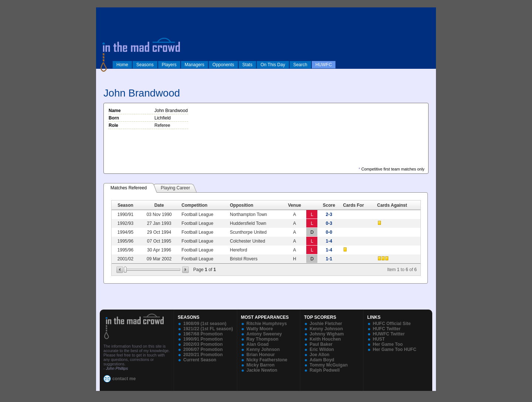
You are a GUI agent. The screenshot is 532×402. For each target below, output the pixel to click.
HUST (379, 339)
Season (125, 205)
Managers (195, 65)
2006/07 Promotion (203, 349)
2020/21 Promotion (203, 355)
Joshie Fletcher (326, 324)
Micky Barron (260, 365)
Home (122, 65)
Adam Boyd (322, 360)
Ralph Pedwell (325, 370)
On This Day (273, 65)
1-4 (329, 241)
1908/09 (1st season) (205, 324)
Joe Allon (320, 355)
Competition (194, 205)
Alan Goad (258, 344)
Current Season (200, 360)
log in (104, 12)
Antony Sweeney (264, 334)
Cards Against (392, 205)
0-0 (329, 232)
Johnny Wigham (327, 334)
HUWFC (324, 65)
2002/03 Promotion (203, 344)
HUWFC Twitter (389, 334)
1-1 (329, 259)
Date (159, 205)
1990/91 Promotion (203, 339)
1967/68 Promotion (203, 334)
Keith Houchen (325, 339)
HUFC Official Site (392, 324)
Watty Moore (260, 329)
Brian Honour (261, 355)
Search (300, 65)
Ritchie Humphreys (267, 324)
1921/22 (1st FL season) (208, 329)
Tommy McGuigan (329, 365)
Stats (247, 65)
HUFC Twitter (387, 329)
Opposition (241, 205)
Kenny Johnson (263, 349)
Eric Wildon (322, 349)
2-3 (329, 214)
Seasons (145, 65)
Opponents (223, 65)
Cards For (353, 205)
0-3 (329, 223)
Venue (295, 205)
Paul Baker (321, 344)
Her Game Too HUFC (395, 349)
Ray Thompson (262, 339)
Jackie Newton (262, 370)
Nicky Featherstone (267, 360)
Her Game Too (388, 344)
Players (169, 65)
